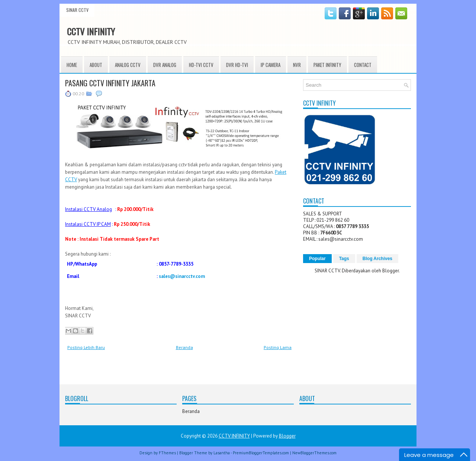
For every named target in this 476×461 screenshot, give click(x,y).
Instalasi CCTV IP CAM (88, 224)
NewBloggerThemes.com (314, 453)
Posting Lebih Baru (86, 347)
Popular (317, 259)
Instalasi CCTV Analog (89, 209)
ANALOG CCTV (128, 65)
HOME (72, 65)
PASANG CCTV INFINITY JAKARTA (110, 83)
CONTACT (363, 65)
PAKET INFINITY (327, 65)
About (96, 65)
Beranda (184, 347)
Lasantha (222, 453)
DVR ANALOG (165, 65)
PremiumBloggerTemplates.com (261, 453)
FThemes (167, 453)
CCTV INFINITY (91, 31)
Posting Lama (278, 347)
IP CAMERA (271, 65)
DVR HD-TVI (237, 65)
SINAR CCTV (77, 10)
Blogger (390, 271)
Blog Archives (377, 259)
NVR (297, 65)
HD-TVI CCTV (201, 65)
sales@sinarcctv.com (182, 276)
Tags (344, 259)
